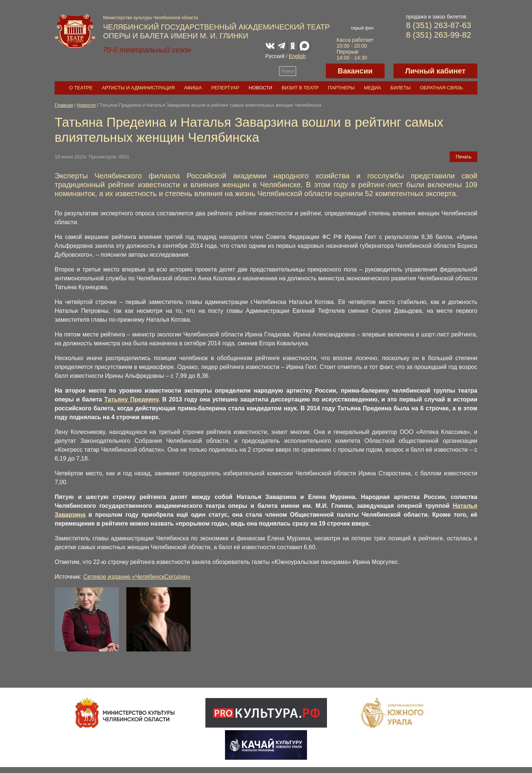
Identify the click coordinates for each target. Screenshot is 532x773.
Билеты (401, 88)
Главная (64, 105)
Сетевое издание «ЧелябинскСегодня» (137, 577)
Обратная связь (441, 88)
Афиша (193, 88)
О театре (81, 88)
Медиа (372, 88)
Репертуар (225, 88)
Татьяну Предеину (131, 399)
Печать (463, 157)
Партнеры (341, 88)
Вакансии (355, 71)
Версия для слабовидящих (311, 71)
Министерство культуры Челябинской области (151, 18)
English (297, 56)
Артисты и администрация (139, 88)
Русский (275, 56)
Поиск (288, 71)
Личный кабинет (435, 71)
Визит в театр (300, 88)
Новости (260, 88)
